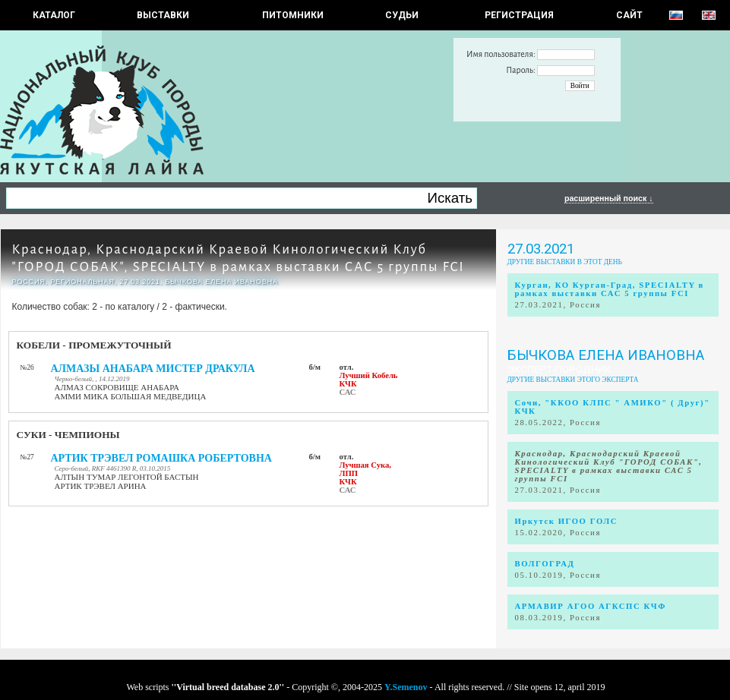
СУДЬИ (402, 15)
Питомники (293, 15)
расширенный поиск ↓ (609, 198)
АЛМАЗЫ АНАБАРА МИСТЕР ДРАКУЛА (153, 369)
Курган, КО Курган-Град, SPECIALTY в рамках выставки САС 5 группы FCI (610, 289)
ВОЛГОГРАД (545, 564)
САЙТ (629, 15)
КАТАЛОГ (54, 15)
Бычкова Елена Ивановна (606, 355)
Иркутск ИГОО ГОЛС (567, 521)
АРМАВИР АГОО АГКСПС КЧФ (591, 606)
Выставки (163, 15)
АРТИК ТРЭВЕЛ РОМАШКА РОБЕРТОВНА (161, 458)
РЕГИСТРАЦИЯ (519, 15)
